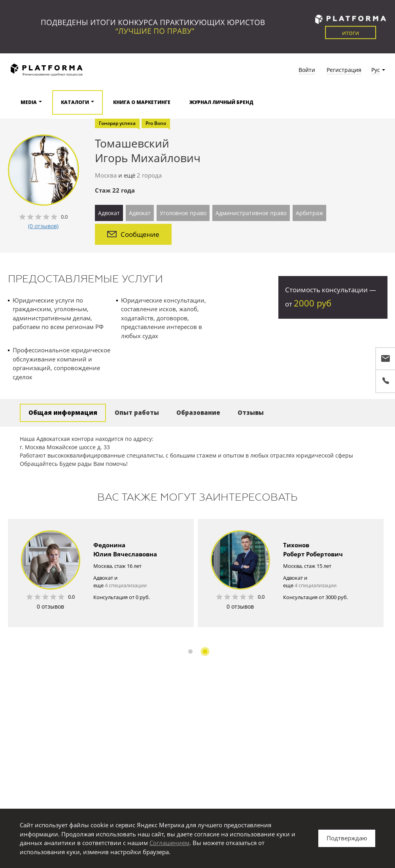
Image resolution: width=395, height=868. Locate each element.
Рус (376, 70)
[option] (101, 573)
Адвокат (109, 213)
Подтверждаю (347, 838)
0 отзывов (50, 606)
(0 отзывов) (43, 226)
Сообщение (133, 234)
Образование (198, 412)
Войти (307, 70)
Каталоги (75, 102)
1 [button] (190, 651)
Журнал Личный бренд (221, 102)
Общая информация (63, 412)
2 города (149, 175)
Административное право (251, 213)
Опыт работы (137, 412)
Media (29, 102)
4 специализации (126, 585)
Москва (106, 175)
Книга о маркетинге (142, 102)
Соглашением (169, 843)
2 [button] (205, 651)
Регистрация (344, 70)
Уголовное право (183, 213)
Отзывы (251, 412)
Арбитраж (309, 213)
